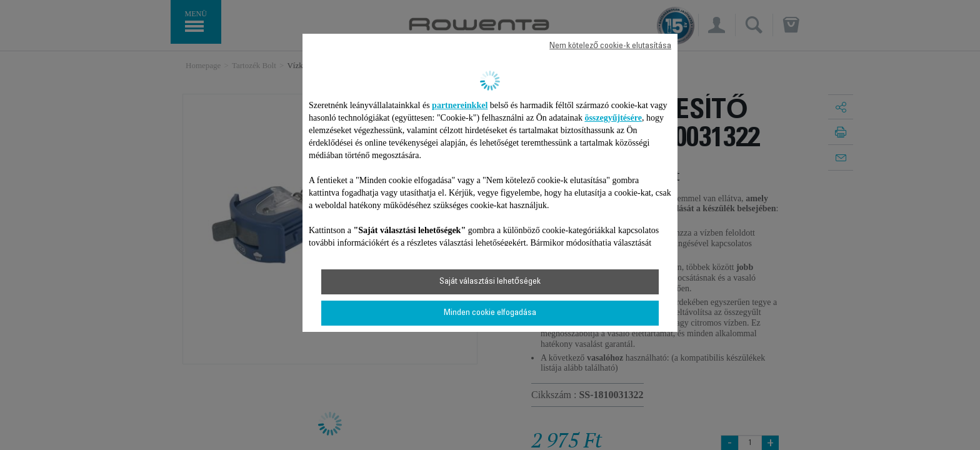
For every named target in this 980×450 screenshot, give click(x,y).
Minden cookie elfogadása (490, 313)
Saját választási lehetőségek (490, 282)
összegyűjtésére (613, 118)
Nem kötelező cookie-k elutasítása (610, 46)
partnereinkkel (460, 105)
